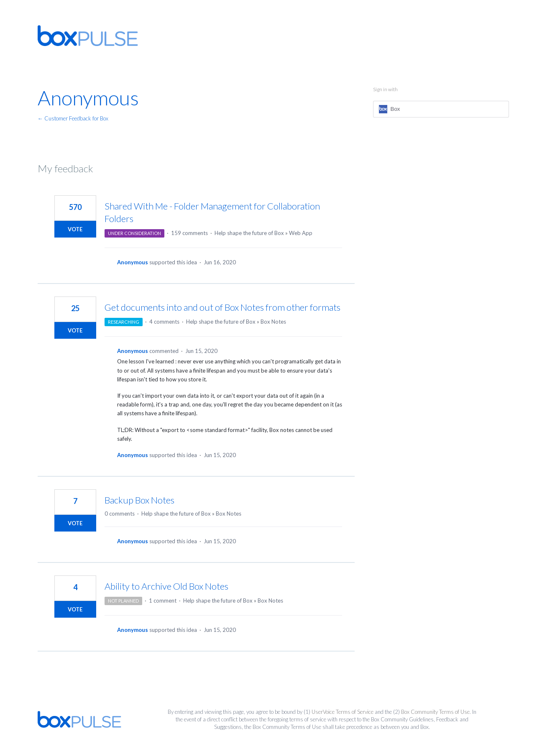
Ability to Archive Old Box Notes (166, 586)
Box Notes (273, 322)
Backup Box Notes (139, 500)
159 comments (189, 233)
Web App (301, 233)
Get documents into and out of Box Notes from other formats (222, 307)
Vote (75, 229)
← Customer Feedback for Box (73, 118)
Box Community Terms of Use (435, 712)
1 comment (163, 601)
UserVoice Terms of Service (343, 712)
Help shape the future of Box (249, 233)
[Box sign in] (441, 109)
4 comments (164, 322)
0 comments (120, 514)
